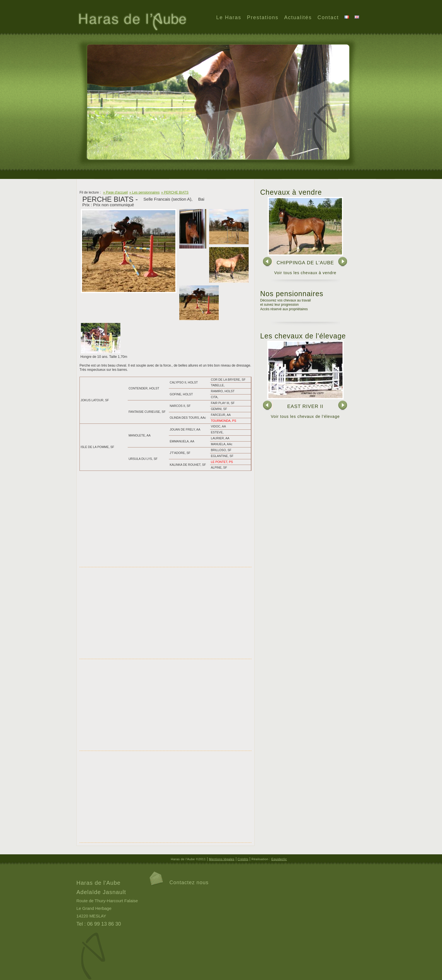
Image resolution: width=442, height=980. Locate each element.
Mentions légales (222, 859)
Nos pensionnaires (292, 294)
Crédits (243, 859)
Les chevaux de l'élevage (303, 336)
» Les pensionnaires (144, 192)
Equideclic (279, 859)
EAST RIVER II (305, 406)
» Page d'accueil (116, 192)
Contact (328, 17)
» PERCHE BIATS (175, 192)
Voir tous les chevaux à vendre (305, 273)
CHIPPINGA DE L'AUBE (305, 263)
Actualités (298, 17)
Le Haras (229, 17)
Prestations (263, 17)
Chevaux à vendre (291, 192)
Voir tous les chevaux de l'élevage (305, 416)
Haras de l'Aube (132, 22)
